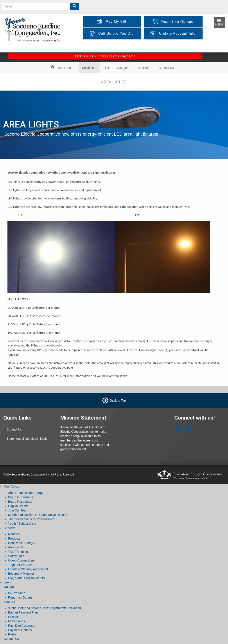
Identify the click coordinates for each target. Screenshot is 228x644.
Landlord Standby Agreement (28, 569)
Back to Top (118, 400)
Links (107, 68)
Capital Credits (18, 506)
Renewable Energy (21, 543)
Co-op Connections (21, 560)
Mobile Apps (16, 621)
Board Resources (20, 502)
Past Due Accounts (21, 626)
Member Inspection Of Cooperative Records (38, 515)
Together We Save (21, 565)
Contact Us (166, 68)
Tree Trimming (18, 552)
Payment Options (20, 630)
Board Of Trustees (21, 497)
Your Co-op (66, 68)
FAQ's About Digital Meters (26, 578)
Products (14, 538)
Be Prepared (17, 593)
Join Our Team (18, 510)
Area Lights (16, 547)
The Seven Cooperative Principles (31, 519)
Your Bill (145, 68)
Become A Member (21, 574)
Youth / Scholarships (22, 524)
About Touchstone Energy (26, 493)
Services (89, 68)
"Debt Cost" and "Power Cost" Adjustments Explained (44, 608)
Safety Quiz (16, 556)
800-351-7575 (53, 376)
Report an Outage (20, 597)
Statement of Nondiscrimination (28, 439)
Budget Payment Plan (23, 612)
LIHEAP (14, 617)
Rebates (14, 534)
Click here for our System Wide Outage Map (105, 56)
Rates (12, 634)
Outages (124, 68)
